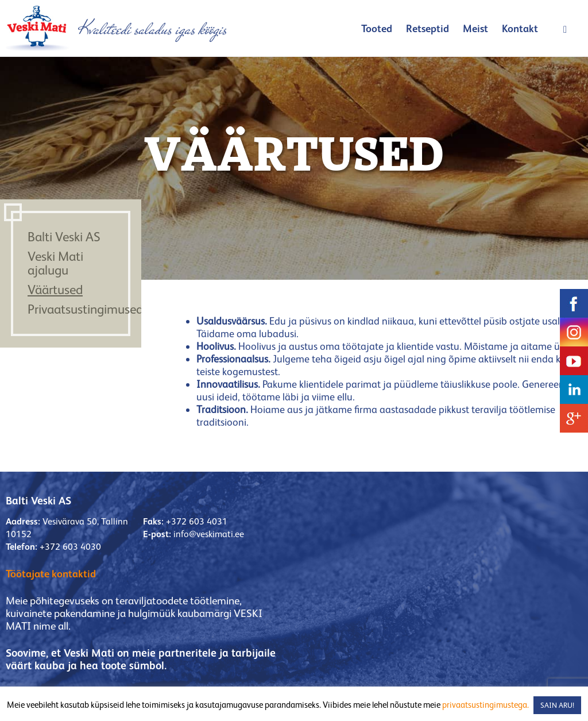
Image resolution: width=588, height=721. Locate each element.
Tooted (377, 28)
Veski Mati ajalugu (55, 263)
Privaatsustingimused (85, 309)
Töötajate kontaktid (51, 574)
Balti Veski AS (64, 237)
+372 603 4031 (197, 521)
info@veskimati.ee (209, 534)
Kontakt (520, 28)
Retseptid (428, 28)
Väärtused (55, 290)
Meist (475, 28)
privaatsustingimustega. (486, 705)
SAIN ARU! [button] (557, 705)
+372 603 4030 (70, 547)
